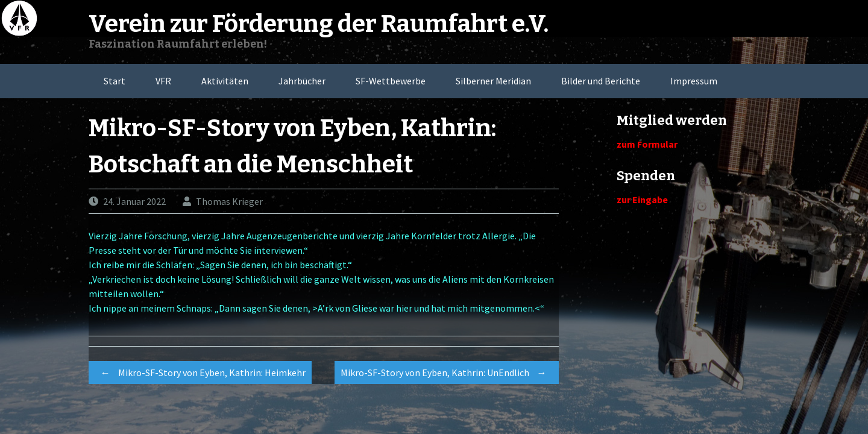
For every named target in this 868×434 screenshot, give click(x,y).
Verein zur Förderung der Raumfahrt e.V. (319, 24)
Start (115, 81)
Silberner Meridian (493, 81)
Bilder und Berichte (601, 81)
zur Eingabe (642, 200)
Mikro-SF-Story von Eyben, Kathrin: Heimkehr (200, 373)
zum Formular (647, 144)
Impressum (694, 81)
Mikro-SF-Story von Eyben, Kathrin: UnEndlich (447, 373)
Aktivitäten (225, 81)
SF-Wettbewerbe (391, 81)
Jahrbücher (302, 81)
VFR (163, 81)
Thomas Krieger (229, 201)
